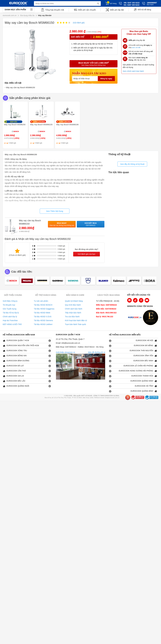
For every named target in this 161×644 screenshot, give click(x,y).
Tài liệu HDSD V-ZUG (43, 317)
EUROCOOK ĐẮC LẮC (27, 381)
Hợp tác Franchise (10, 320)
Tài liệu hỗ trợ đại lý (11, 313)
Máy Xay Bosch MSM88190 (67, 125)
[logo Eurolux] (151, 318)
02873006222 (71, 347)
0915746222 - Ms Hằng (94, 347)
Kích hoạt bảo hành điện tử (76, 320)
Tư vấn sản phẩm (41, 301)
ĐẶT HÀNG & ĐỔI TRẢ (12, 324)
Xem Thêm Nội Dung (55, 211)
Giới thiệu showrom (66, 352)
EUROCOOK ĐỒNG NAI (27, 356)
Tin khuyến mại (9, 305)
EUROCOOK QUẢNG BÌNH (133, 391)
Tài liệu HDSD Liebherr (43, 324)
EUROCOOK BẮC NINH (133, 361)
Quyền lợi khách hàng (74, 301)
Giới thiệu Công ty (10, 301)
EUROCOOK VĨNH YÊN (133, 356)
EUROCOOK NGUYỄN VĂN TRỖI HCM (27, 346)
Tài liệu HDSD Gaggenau (44, 309)
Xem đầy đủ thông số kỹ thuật (132, 164)
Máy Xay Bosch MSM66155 (41, 125)
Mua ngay (62, 224)
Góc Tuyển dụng (10, 309)
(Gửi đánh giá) (79, 23)
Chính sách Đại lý (10, 317)
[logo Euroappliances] (135, 318)
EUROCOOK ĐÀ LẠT (27, 366)
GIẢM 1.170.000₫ (39, 122)
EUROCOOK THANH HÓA (133, 376)
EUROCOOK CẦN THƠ (27, 371)
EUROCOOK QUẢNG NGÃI (27, 386)
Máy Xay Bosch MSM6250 (15, 125)
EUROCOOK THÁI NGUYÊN (133, 351)
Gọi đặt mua (91, 224)
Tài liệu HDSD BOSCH (43, 305)
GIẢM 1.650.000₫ (65, 122)
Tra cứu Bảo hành (72, 317)
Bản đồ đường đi (97, 352)
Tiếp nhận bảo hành (73, 313)
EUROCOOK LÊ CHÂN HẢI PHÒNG (133, 366)
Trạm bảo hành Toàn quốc (76, 324)
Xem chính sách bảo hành (133, 71)
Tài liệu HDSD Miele (42, 313)
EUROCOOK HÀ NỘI (133, 341)
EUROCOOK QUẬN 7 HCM (27, 341)
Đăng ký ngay (106, 79)
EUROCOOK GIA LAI (27, 376)
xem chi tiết (136, 48)
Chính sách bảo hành (74, 309)
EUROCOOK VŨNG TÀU (27, 351)
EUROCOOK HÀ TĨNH (133, 386)
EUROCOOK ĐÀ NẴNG (133, 346)
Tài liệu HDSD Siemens (43, 320)
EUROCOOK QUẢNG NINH (133, 381)
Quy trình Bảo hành (73, 305)
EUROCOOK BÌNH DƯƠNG (27, 361)
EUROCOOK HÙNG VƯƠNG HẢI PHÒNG (133, 371)
